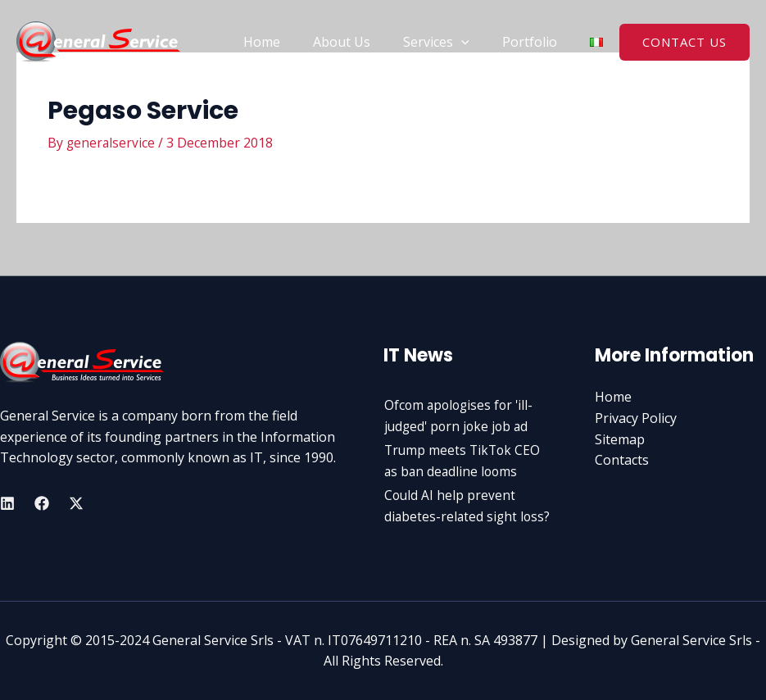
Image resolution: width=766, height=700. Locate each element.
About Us (358, 42)
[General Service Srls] (98, 40)
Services (446, 42)
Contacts (622, 460)
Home (285, 42)
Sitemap (620, 439)
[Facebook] (42, 503)
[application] (471, 42)
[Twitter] (76, 503)
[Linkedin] (7, 503)
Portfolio (533, 42)
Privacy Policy (636, 418)
